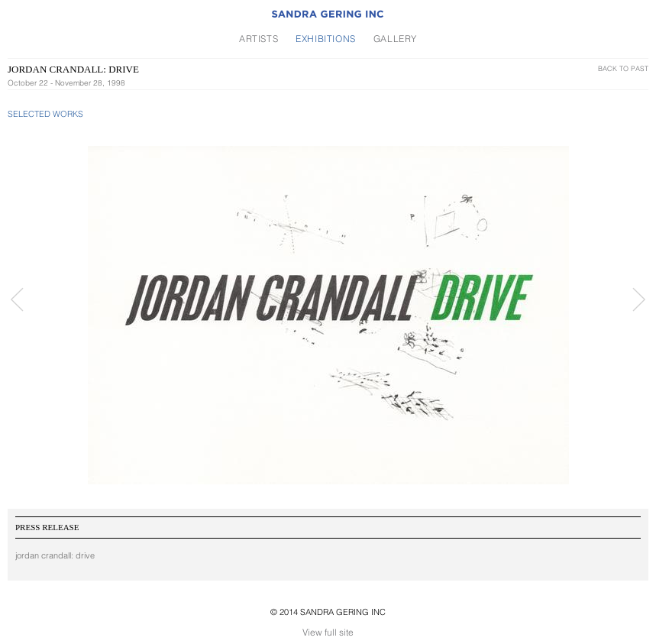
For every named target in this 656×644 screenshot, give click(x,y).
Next (639, 299)
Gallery (395, 39)
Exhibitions (326, 39)
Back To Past (623, 68)
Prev (17, 299)
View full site (328, 632)
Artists (259, 39)
